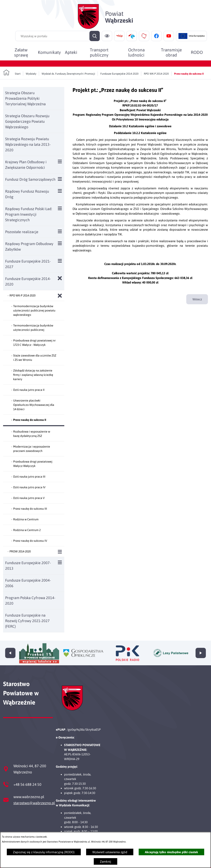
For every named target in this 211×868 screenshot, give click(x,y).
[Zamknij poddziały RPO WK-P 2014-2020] (60, 296)
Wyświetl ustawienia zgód (110, 852)
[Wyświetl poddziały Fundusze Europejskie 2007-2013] (60, 562)
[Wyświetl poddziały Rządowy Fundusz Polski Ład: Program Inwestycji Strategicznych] (60, 208)
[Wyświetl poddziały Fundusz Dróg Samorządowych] (60, 179)
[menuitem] (21, 52)
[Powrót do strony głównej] (12, 73)
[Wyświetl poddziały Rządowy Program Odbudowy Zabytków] (60, 243)
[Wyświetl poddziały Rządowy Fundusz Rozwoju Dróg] (60, 191)
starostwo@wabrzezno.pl (34, 803)
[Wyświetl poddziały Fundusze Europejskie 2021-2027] (60, 261)
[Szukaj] (95, 36)
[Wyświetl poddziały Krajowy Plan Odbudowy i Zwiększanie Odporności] (60, 161)
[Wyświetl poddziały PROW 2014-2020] (60, 552)
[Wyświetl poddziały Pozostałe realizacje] (60, 231)
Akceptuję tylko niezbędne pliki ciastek (171, 852)
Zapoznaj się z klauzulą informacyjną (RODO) (44, 852)
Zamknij (105, 862)
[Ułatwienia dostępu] (107, 36)
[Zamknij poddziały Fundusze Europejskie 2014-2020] (60, 278)
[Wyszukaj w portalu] (57, 36)
